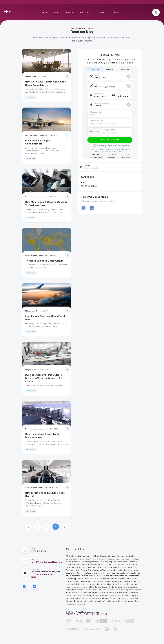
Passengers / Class (102, 103)
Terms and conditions (96, 614)
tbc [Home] (8, 12)
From (97, 75)
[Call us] (156, 12)
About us (69, 12)
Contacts (116, 12)
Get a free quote (110, 140)
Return (120, 94)
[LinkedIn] (34, 586)
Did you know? (89, 186)
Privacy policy (119, 151)
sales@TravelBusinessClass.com (46, 562)
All (83, 182)
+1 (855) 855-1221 (39, 551)
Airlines (102, 12)
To (96, 84)
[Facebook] (25, 586)
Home (45, 12)
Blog (56, 12)
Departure (98, 94)
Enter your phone (109, 130)
